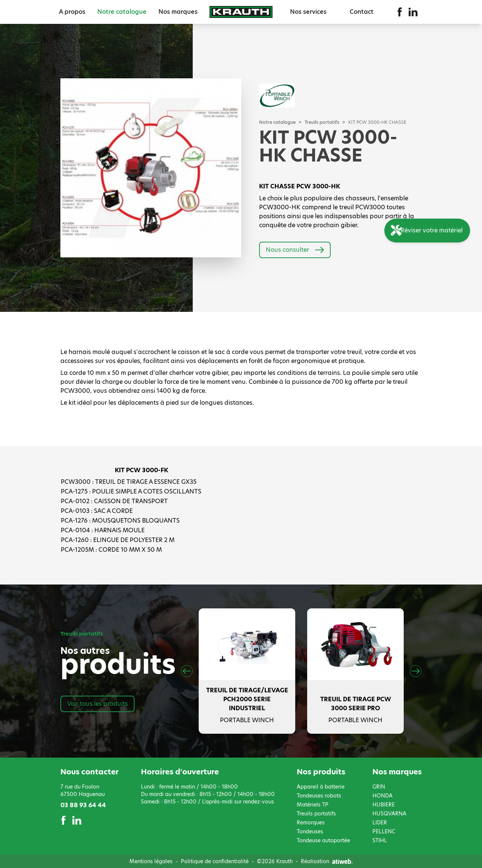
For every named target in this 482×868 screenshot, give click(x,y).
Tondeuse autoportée (323, 840)
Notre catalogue (122, 12)
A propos (72, 12)
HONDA (382, 796)
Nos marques (178, 12)
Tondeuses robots (319, 796)
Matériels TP (313, 805)
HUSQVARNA (389, 814)
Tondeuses (310, 831)
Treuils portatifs (322, 122)
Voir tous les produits (97, 704)
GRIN (379, 787)
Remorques (311, 822)
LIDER (380, 822)
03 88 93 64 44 (83, 805)
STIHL (380, 840)
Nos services (308, 12)
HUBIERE (384, 805)
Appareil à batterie (321, 787)
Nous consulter (295, 250)
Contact (362, 12)
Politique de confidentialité (215, 861)
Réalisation (327, 861)
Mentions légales (151, 861)
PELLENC (384, 831)
